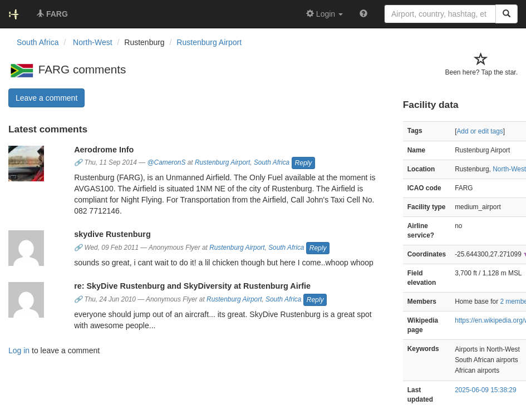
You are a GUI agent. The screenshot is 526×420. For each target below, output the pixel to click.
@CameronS (166, 163)
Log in (19, 350)
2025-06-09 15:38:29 (485, 390)
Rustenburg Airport (209, 42)
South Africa (272, 163)
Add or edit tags (480, 131)
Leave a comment (46, 98)
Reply (304, 163)
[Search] (507, 14)
